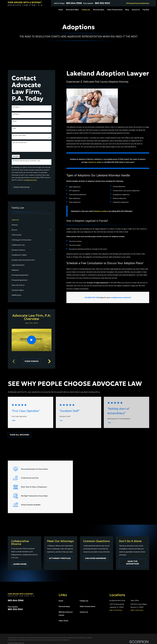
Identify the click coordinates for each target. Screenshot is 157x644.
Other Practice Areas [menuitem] (115, 10)
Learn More (21, 564)
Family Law (84, 601)
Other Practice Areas (88, 606)
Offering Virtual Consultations (138, 3)
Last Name (16, 114)
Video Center (64, 621)
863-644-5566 (74, 3)
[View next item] (49, 361)
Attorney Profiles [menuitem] (72, 10)
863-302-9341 (102, 3)
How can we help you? (20, 142)
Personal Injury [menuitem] (99, 10)
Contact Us (84, 612)
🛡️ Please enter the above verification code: (26, 161)
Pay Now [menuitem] (146, 10)
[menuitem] (32, 220)
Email (14, 128)
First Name (16, 107)
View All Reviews (19, 435)
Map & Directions (116, 610)
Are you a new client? (19, 135)
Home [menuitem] (61, 10)
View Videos (32, 361)
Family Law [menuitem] (86, 10)
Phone (15, 121)
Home (61, 601)
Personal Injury (64, 606)
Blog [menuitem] (127, 10)
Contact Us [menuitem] (136, 10)
